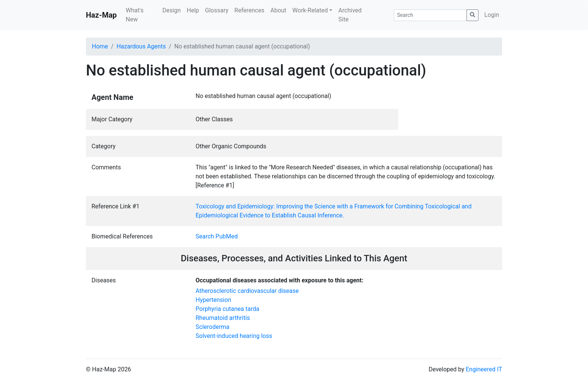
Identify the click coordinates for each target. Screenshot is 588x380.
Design (172, 10)
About (278, 10)
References (249, 10)
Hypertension (214, 300)
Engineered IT (484, 369)
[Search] (430, 15)
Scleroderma (213, 327)
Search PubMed (217, 236)
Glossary (217, 10)
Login (492, 15)
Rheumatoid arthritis (223, 318)
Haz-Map (101, 15)
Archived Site (350, 15)
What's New (134, 15)
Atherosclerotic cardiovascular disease (247, 291)
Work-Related (310, 10)
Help (193, 10)
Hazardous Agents (141, 46)
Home (100, 46)
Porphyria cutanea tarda (228, 309)
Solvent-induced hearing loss (234, 336)
